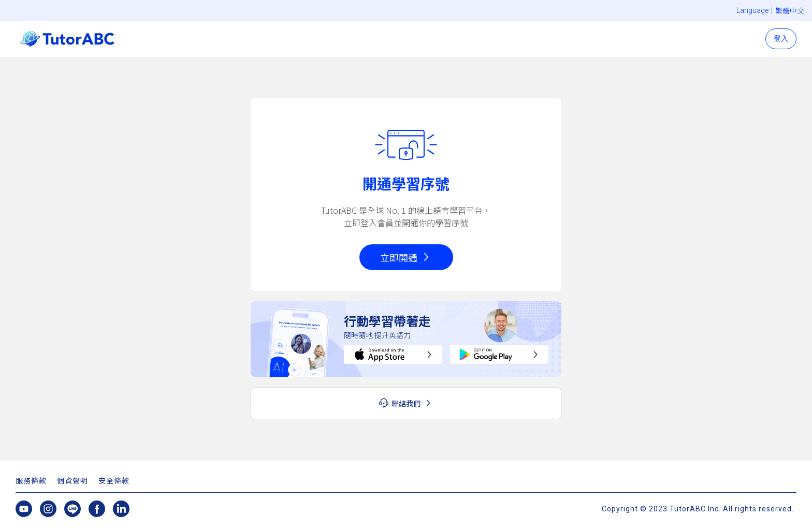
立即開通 (399, 257)
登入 (781, 38)
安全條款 (114, 481)
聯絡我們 (406, 403)
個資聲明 (72, 481)
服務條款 (31, 481)
